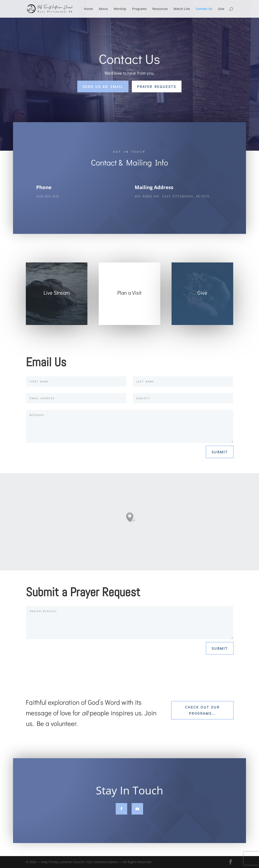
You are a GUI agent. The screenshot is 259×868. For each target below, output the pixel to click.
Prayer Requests (157, 86)
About (103, 9)
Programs (139, 9)
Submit (220, 452)
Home (88, 9)
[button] (131, 517)
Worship (120, 9)
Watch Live (182, 9)
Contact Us (204, 9)
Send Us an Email (103, 86)
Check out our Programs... (202, 710)
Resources (160, 9)
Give (221, 9)
